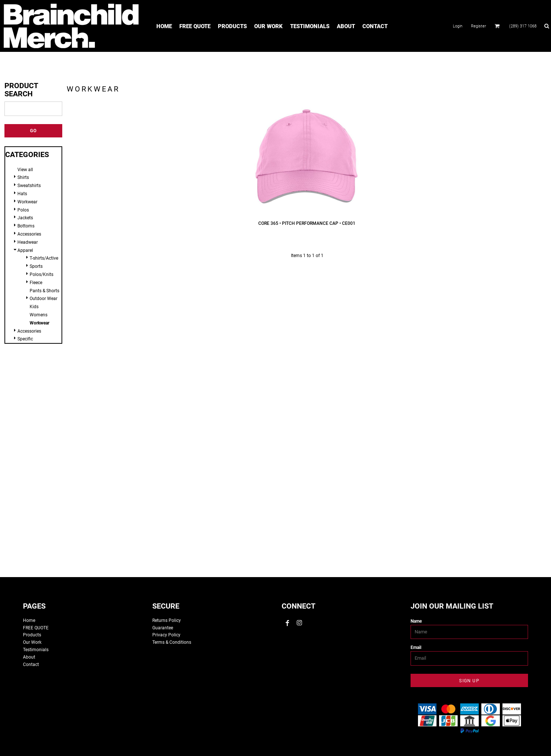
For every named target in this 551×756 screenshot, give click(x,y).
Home (29, 620)
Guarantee (163, 628)
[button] (497, 26)
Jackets (25, 218)
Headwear (28, 242)
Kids (34, 307)
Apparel (25, 250)
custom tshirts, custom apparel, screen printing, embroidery (276, 461)
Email (416, 647)
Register (479, 26)
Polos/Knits (42, 274)
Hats (22, 194)
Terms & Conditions (172, 642)
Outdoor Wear (44, 299)
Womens (39, 315)
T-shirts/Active (44, 258)
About (29, 657)
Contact (31, 665)
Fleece (36, 283)
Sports (36, 266)
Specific (25, 339)
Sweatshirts (29, 186)
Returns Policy (167, 620)
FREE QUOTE (36, 628)
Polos (23, 210)
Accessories (29, 234)
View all (25, 170)
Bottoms (26, 226)
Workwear (27, 202)
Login (458, 26)
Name (416, 621)
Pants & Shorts (44, 291)
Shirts (23, 177)
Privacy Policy (166, 635)
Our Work (32, 642)
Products (32, 635)
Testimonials (36, 650)
